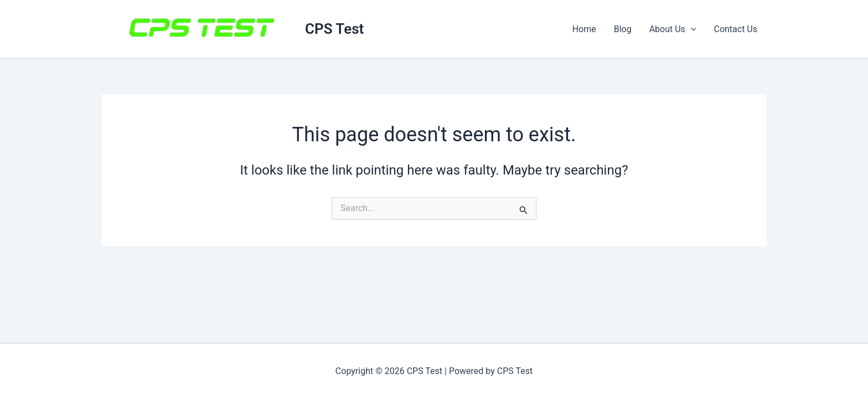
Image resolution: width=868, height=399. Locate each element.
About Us (673, 29)
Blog (623, 29)
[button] (691, 29)
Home (584, 29)
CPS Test (334, 29)
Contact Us (735, 29)
